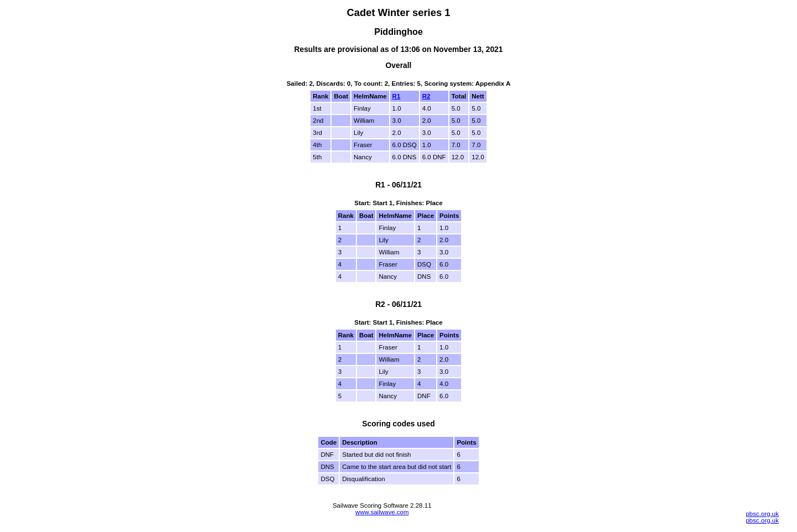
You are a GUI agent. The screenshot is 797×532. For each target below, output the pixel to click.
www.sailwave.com (382, 512)
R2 (426, 96)
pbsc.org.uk (762, 514)
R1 (397, 96)
